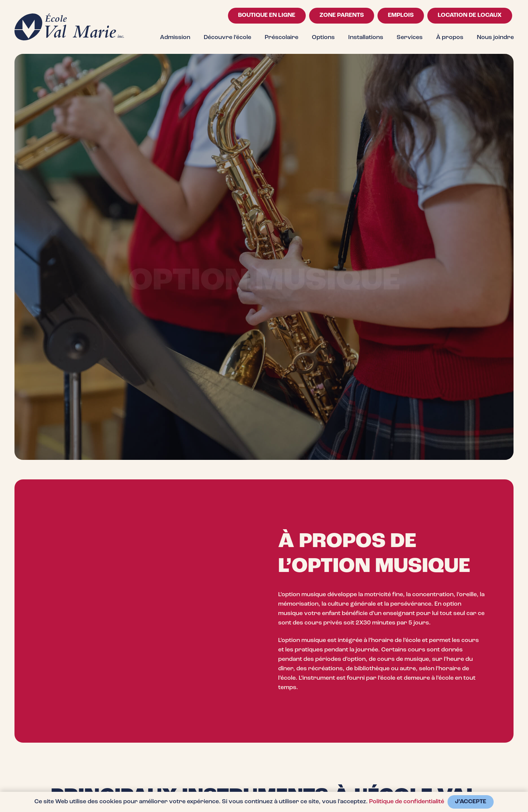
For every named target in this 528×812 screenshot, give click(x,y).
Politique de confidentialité (407, 802)
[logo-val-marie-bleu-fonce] (69, 27)
